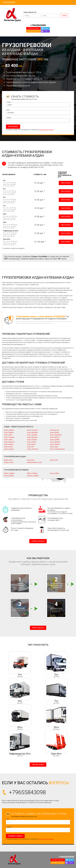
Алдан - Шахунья (55, 437)
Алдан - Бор (30, 447)
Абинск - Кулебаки (32, 473)
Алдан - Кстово (8, 447)
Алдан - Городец (32, 442)
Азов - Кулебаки (55, 473)
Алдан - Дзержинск (33, 449)
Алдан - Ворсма (54, 432)
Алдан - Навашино (32, 437)
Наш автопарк (38, 765)
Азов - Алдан (31, 460)
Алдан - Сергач (8, 439)
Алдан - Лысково (32, 439)
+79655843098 (9, 3)
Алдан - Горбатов (9, 430)
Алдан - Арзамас (9, 449)
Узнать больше (38, 541)
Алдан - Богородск (9, 442)
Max (46, 31)
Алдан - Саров (54, 447)
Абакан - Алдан (8, 460)
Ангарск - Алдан (9, 462)
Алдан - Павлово (55, 444)
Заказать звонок (33, 28)
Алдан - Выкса (31, 444)
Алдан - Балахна (9, 444)
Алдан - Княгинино (32, 430)
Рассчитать (66, 183)
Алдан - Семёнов (55, 439)
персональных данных (46, 130)
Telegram (46, 28)
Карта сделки (38, 628)
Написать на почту (33, 31)
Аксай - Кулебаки (9, 475)
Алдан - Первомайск (56, 435)
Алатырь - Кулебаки (33, 475)
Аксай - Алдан (54, 460)
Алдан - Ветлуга (54, 430)
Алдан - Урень (8, 435)
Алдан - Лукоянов (9, 437)
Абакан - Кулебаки (9, 473)
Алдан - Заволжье (55, 442)
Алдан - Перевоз (9, 432)
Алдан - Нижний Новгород (57, 449)
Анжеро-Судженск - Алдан (34, 462)
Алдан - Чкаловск (32, 435)
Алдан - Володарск (32, 432)
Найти (64, 16)
